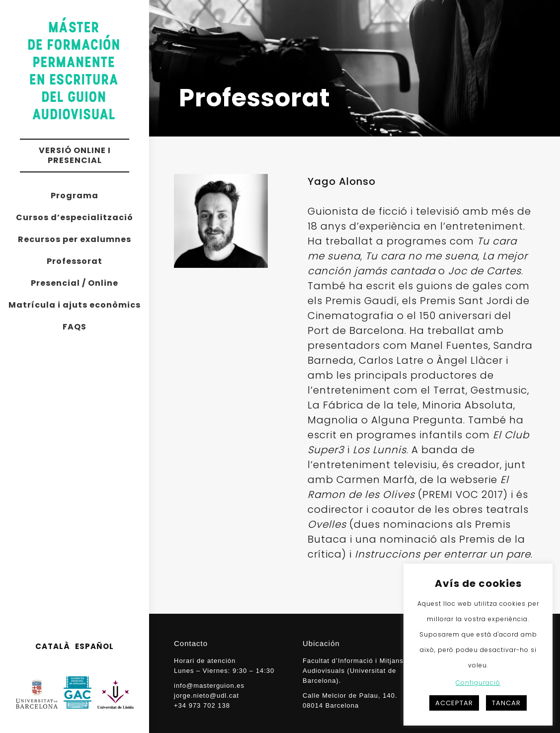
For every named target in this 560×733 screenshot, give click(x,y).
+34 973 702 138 (202, 705)
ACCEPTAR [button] (454, 703)
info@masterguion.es (209, 686)
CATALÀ (53, 646)
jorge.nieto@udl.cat (206, 695)
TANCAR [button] (506, 703)
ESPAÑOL (94, 646)
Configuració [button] (478, 683)
